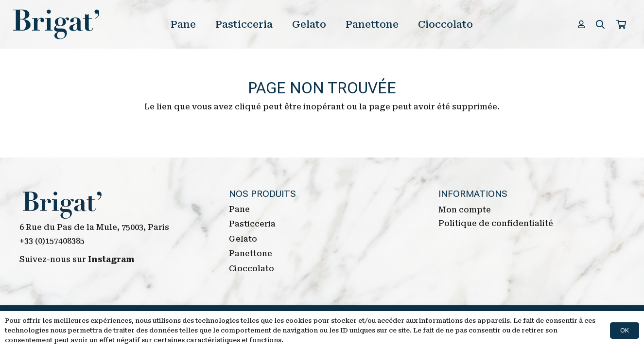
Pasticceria (252, 224)
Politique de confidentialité (496, 223)
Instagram (111, 259)
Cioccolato (252, 269)
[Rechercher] (600, 25)
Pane (239, 209)
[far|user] (583, 24)
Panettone (251, 254)
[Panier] (621, 24)
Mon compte (465, 210)
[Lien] (56, 24)
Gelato (243, 239)
